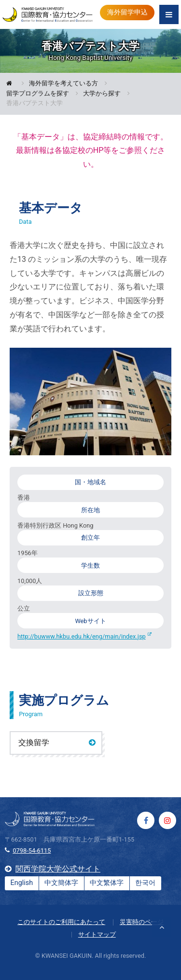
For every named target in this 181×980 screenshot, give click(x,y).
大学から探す (102, 94)
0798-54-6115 (32, 851)
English (22, 883)
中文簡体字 (61, 883)
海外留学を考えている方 (63, 84)
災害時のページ (142, 922)
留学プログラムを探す (38, 94)
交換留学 (34, 742)
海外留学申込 (127, 12)
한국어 (145, 883)
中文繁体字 (107, 883)
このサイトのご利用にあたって (61, 922)
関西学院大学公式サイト (58, 869)
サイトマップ (97, 934)
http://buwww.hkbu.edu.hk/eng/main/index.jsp (82, 636)
